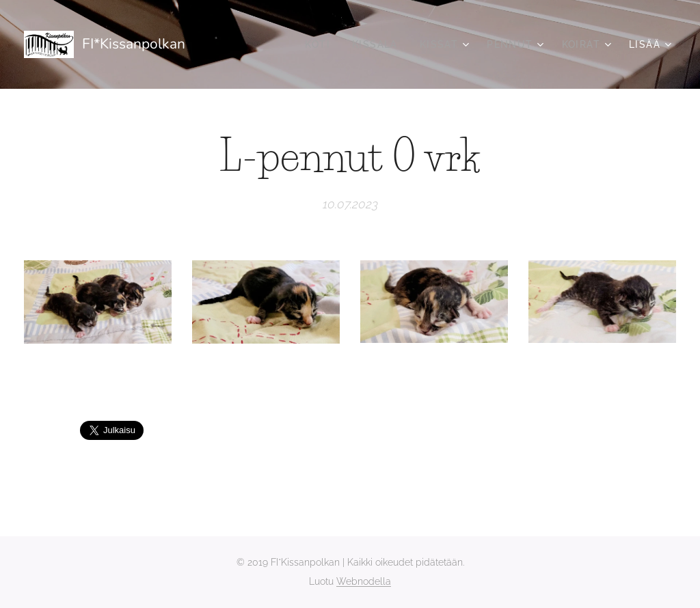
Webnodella (364, 581)
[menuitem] (321, 44)
